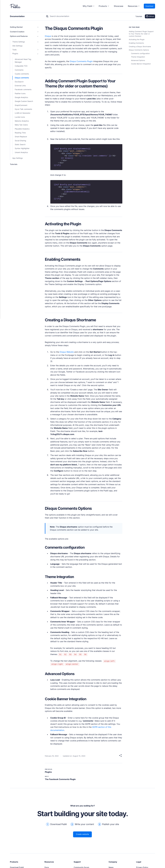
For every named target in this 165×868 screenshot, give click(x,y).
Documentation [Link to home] (18, 16)
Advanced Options (138, 60)
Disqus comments (22, 78)
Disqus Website (67, 352)
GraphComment (21, 105)
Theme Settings (19, 42)
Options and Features (19, 36)
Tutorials (139, 16)
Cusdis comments (22, 74)
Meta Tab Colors (21, 125)
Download (149, 6)
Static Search (20, 144)
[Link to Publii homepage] (15, 6)
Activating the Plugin (137, 40)
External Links (20, 86)
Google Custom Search (24, 101)
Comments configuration (140, 53)
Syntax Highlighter (22, 148)
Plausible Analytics (22, 129)
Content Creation (17, 32)
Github (150, 16)
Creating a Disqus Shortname (140, 47)
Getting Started (16, 27)
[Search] (58, 16)
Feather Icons (20, 93)
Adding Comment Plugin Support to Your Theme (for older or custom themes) (141, 34)
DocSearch (19, 82)
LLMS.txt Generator (23, 113)
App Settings (18, 158)
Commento (19, 70)
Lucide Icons (20, 117)
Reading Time (20, 133)
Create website (82, 835)
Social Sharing (20, 141)
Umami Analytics (21, 152)
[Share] (120, 756)
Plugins (48, 772)
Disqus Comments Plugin (81, 61)
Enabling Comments (136, 43)
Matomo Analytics (22, 121)
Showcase (119, 6)
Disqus (48, 36)
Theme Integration (138, 57)
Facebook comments (23, 89)
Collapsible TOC (21, 66)
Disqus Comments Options (139, 50)
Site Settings (17, 46)
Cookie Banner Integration (141, 64)
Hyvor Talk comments (23, 109)
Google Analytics (21, 97)
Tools (14, 50)
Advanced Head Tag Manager (23, 61)
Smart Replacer (21, 137)
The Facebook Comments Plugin (60, 779)
